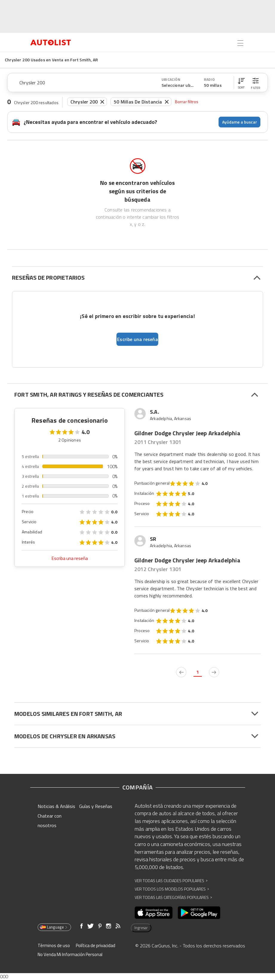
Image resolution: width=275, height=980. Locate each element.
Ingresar (141, 928)
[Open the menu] (240, 43)
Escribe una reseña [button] (137, 339)
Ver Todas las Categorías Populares (173, 897)
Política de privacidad (96, 945)
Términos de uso (54, 945)
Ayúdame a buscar (240, 122)
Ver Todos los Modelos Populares (172, 889)
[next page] (214, 672)
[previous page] (181, 672)
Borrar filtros (187, 102)
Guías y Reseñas (96, 806)
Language (54, 927)
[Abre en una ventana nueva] (154, 913)
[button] (241, 83)
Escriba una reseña (70, 558)
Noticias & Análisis (56, 806)
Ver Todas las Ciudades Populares (171, 881)
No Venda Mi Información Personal (70, 954)
